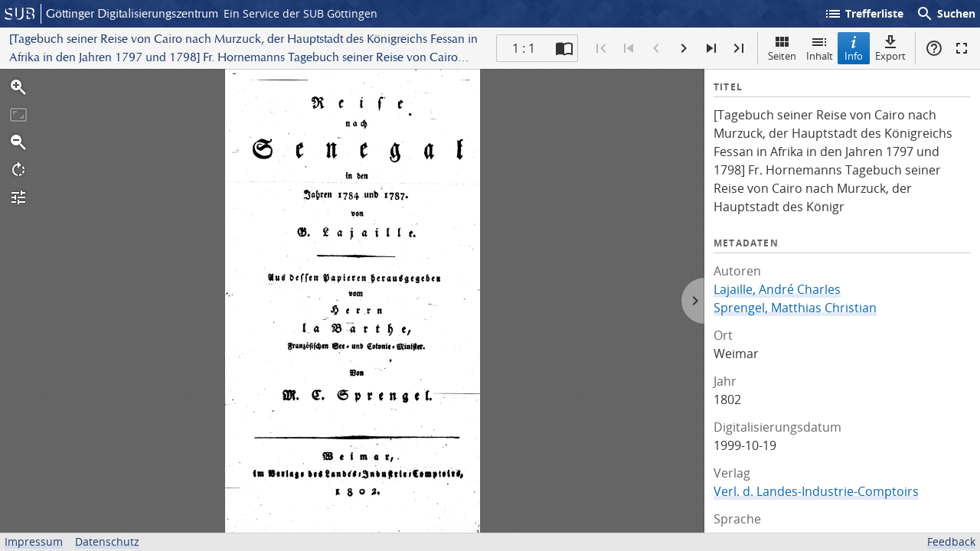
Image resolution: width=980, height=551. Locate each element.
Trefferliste (864, 14)
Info (854, 48)
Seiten (782, 48)
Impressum (34, 541)
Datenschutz (107, 541)
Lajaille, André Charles (777, 289)
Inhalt (820, 48)
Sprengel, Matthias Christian (795, 308)
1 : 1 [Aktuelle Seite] (524, 48)
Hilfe (934, 48)
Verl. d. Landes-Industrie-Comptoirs (816, 491)
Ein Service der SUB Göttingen (301, 13)
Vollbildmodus (962, 48)
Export (890, 48)
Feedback (951, 541)
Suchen (946, 14)
